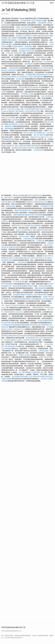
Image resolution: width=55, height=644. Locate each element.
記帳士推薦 (38, 200)
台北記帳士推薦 (19, 109)
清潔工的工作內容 (29, 258)
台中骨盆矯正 (27, 226)
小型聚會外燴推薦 (37, 308)
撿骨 (37, 258)
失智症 (18, 29)
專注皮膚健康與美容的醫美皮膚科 (20, 299)
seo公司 (4, 308)
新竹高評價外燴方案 (34, 87)
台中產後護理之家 (7, 325)
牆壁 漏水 (40, 77)
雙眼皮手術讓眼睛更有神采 (23, 211)
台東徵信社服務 (43, 351)
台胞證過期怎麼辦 (29, 239)
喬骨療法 (22, 355)
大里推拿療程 (22, 262)
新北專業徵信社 (22, 305)
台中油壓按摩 (27, 36)
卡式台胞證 (26, 340)
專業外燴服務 (37, 230)
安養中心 (19, 230)
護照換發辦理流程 (42, 75)
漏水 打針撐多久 (8, 329)
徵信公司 (41, 68)
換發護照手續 (34, 338)
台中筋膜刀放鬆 (32, 77)
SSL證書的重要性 (26, 21)
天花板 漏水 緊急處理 (13, 53)
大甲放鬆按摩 (47, 299)
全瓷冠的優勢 (23, 87)
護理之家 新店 (28, 59)
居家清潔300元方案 (41, 202)
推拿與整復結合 (27, 230)
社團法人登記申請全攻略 (24, 27)
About (52, 3)
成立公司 (36, 135)
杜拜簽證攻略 (20, 79)
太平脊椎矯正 (25, 94)
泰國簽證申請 (9, 126)
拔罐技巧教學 (48, 297)
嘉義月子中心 (45, 137)
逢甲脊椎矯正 (20, 111)
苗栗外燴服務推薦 (19, 215)
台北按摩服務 (15, 120)
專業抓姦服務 (9, 128)
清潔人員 (41, 258)
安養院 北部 (43, 357)
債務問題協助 (29, 64)
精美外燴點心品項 (27, 377)
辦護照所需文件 (17, 226)
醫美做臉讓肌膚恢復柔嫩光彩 (22, 325)
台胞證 (13, 202)
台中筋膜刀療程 (48, 308)
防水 (13, 146)
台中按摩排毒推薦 (19, 282)
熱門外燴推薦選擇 (7, 284)
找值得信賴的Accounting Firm (14, 312)
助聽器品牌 (46, 116)
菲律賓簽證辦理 (14, 68)
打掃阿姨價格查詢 (36, 299)
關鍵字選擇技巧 (29, 286)
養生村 (14, 305)
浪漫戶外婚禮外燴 (37, 21)
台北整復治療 (40, 241)
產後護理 (4, 40)
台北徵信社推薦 (24, 49)
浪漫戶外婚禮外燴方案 (35, 195)
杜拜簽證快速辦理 (17, 47)
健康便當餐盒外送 (42, 57)
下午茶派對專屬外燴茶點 (32, 109)
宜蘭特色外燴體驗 (15, 247)
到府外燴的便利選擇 (40, 295)
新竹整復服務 (34, 340)
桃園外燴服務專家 (40, 288)
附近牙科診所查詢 (10, 77)
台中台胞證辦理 (6, 349)
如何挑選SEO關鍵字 (19, 295)
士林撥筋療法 (28, 47)
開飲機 (27, 215)
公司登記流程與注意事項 (33, 111)
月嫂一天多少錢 (8, 109)
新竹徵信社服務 (24, 236)
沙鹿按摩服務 (42, 23)
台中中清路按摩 (22, 77)
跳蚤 (5, 47)
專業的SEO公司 (35, 137)
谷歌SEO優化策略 (12, 85)
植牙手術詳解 (28, 133)
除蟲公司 (9, 305)
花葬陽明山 (30, 202)
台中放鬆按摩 (48, 62)
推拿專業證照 (13, 124)
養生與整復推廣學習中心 (29, 29)
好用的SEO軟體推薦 (36, 215)
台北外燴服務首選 (39, 133)
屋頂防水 (28, 355)
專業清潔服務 (12, 40)
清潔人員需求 (19, 146)
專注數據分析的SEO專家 (27, 51)
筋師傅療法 (38, 226)
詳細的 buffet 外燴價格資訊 (41, 325)
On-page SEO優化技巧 (8, 111)
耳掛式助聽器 (16, 377)
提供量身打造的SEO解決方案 (21, 148)
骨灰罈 (41, 286)
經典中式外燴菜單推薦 (16, 258)
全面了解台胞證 (46, 96)
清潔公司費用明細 (46, 109)
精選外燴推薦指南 (29, 336)
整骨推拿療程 (11, 206)
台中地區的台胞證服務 (24, 40)
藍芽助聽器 (27, 146)
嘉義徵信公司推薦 (16, 340)
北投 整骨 (44, 379)
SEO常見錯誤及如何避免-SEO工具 (18, 3)
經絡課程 (19, 36)
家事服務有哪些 (31, 75)
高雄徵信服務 (6, 25)
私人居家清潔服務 (25, 372)
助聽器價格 (39, 62)
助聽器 (31, 94)
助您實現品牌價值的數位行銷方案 (12, 336)
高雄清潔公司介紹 (20, 329)
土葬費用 (49, 23)
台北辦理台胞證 (36, 36)
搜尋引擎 (42, 135)
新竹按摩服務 (20, 195)
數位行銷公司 (9, 198)
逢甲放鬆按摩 (36, 146)
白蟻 (45, 245)
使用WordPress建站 (39, 377)
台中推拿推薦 (25, 280)
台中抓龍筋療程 (38, 150)
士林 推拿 (48, 258)
